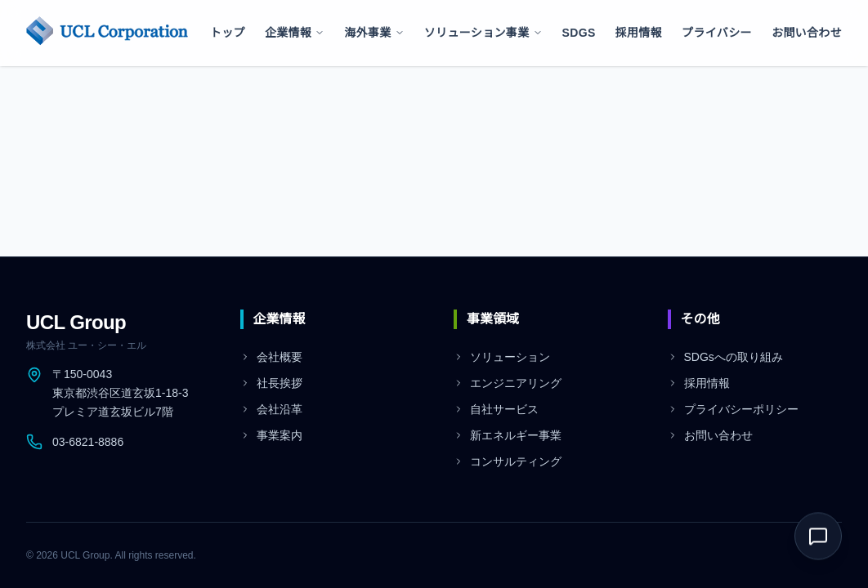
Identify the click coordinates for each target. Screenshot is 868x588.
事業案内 (271, 435)
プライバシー (717, 33)
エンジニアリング (508, 383)
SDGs (579, 33)
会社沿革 (271, 409)
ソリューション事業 (483, 33)
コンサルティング (508, 461)
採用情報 (639, 33)
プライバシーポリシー (733, 409)
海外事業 (374, 33)
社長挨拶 (271, 383)
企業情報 (295, 33)
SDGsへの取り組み (725, 357)
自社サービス (496, 409)
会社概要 (271, 357)
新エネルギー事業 (508, 435)
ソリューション (502, 357)
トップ (228, 33)
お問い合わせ (807, 33)
